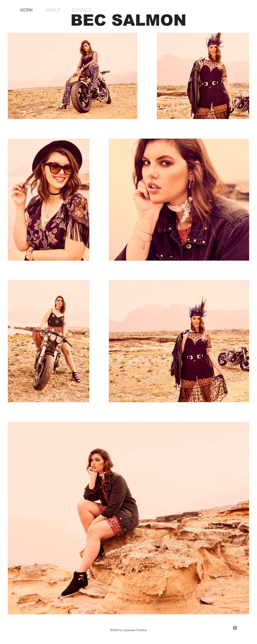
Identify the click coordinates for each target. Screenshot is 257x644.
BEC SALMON (128, 20)
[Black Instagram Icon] (235, 628)
